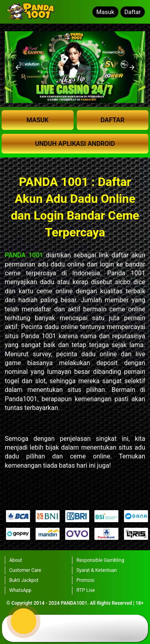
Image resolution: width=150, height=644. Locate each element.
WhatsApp (20, 590)
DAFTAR (112, 120)
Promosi (85, 580)
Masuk (105, 12)
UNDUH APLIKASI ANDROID (75, 144)
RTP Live (86, 590)
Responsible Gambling (100, 560)
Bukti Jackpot (24, 580)
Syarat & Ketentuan (97, 570)
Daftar (133, 12)
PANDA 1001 (24, 255)
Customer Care (25, 570)
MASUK (37, 120)
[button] (18, 67)
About (16, 560)
